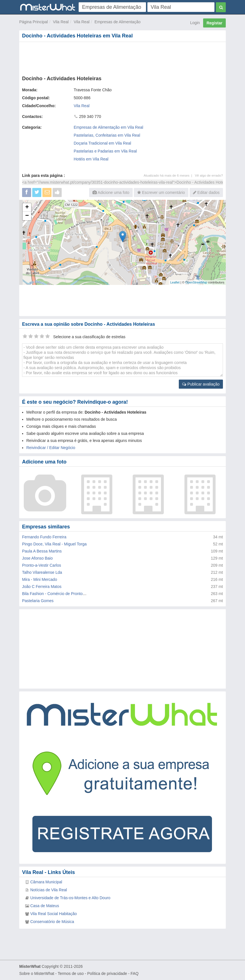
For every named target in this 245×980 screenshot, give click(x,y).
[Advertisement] (122, 58)
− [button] (27, 216)
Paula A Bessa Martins (42, 551)
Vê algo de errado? (209, 175)
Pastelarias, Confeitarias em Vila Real (107, 135)
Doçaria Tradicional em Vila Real (103, 143)
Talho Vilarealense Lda (42, 572)
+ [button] (27, 208)
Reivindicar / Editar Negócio (51, 448)
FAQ (135, 973)
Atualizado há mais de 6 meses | (169, 175)
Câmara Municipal (46, 882)
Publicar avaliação (201, 384)
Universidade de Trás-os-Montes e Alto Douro (70, 898)
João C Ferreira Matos (42, 587)
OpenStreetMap (196, 282)
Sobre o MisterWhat (37, 973)
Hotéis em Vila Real (91, 159)
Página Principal (34, 22)
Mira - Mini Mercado (40, 579)
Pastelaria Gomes (38, 601)
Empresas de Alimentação (118, 22)
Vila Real (61, 22)
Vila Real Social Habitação (54, 914)
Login (195, 23)
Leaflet (175, 282)
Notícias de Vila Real (49, 890)
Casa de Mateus (45, 906)
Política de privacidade (107, 973)
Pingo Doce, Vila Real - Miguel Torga (54, 544)
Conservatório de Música (52, 922)
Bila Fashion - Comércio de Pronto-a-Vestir (60, 594)
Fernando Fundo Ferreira (44, 537)
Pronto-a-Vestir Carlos (42, 565)
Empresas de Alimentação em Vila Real (109, 127)
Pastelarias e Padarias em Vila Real (105, 151)
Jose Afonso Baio (37, 558)
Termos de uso (71, 973)
